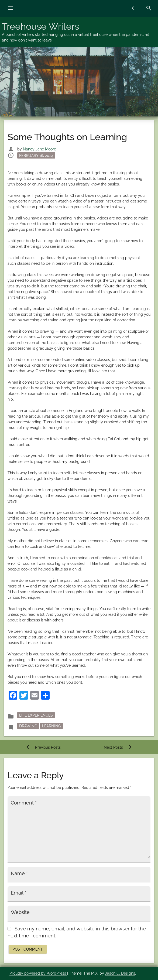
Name (19, 874)
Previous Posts (43, 747)
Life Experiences (36, 715)
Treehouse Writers (40, 26)
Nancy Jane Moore (39, 149)
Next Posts (118, 747)
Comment (24, 803)
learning (51, 726)
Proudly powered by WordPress (38, 973)
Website (20, 912)
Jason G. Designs (120, 973)
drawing (28, 726)
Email (18, 893)
